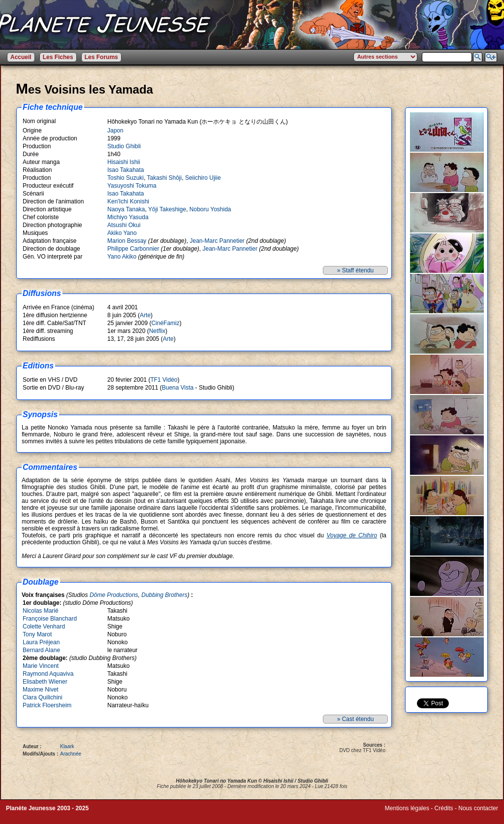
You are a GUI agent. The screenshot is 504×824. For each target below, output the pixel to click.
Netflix (157, 331)
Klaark (67, 746)
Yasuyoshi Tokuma (132, 186)
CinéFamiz (165, 323)
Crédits (444, 808)
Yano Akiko (122, 257)
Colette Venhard (44, 626)
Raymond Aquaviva (48, 674)
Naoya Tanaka (126, 209)
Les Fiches (58, 57)
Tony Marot (37, 634)
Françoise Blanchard (50, 619)
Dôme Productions (114, 595)
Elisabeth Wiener (45, 682)
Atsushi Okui (124, 225)
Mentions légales (407, 808)
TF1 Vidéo (164, 380)
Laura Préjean (41, 642)
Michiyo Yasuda (128, 217)
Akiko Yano (122, 233)
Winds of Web (403, 815)
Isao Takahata (126, 170)
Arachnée (71, 754)
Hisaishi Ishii (124, 162)
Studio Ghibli (124, 146)
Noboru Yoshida (210, 209)
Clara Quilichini (43, 697)
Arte (145, 315)
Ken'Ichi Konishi (128, 201)
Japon (115, 131)
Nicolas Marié (41, 611)
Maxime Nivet (41, 690)
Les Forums (101, 57)
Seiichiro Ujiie (203, 178)
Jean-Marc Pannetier (217, 241)
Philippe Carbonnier (133, 249)
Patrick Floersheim (47, 705)
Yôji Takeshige (167, 209)
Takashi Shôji (165, 178)
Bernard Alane (41, 650)
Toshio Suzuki (126, 178)
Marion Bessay (127, 241)
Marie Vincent (41, 666)
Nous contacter (478, 808)
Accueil (21, 57)
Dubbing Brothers (164, 595)
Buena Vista (178, 388)
